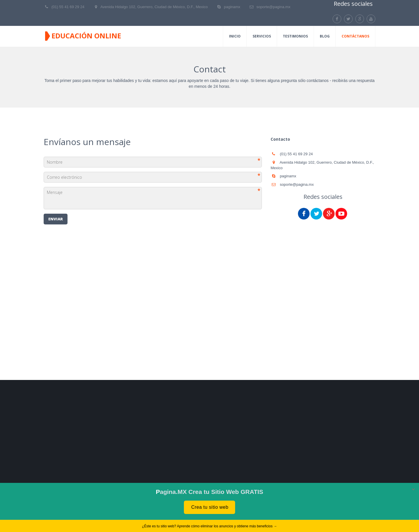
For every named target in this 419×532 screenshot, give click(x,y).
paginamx (232, 7)
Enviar (56, 219)
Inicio (235, 36)
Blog (325, 36)
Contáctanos (355, 36)
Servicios (262, 36)
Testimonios (295, 36)
